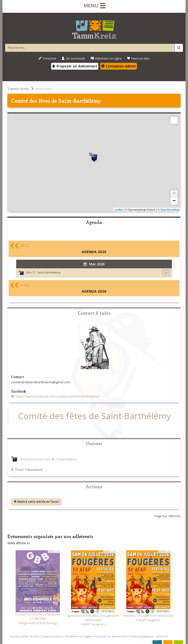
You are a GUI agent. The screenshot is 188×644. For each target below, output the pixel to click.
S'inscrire (47, 58)
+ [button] (174, 194)
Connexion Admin (119, 66)
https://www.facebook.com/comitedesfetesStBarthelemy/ (57, 396)
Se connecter (73, 58)
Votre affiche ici (19, 543)
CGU (67, 636)
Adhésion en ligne (106, 58)
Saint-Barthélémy (49, 272)
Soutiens (57, 636)
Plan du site (31, 636)
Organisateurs (66, 459)
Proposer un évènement (75, 66)
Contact (45, 636)
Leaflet (119, 210)
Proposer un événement (111, 636)
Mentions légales (82, 636)
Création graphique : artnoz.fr (148, 636)
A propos (16, 636)
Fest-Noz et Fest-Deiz (36, 459)
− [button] (174, 201)
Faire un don (138, 58)
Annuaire (43, 89)
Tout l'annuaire (27, 469)
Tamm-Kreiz (18, 89)
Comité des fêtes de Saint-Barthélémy (95, 416)
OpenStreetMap (170, 210)
